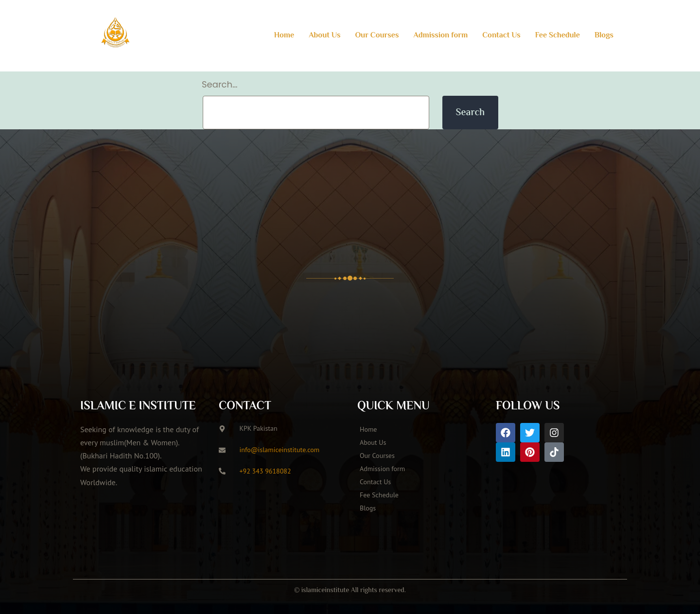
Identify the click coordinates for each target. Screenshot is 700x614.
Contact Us (501, 36)
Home (284, 36)
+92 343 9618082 (265, 471)
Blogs (604, 36)
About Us (324, 36)
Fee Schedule (558, 36)
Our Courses (377, 36)
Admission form (440, 36)
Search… (220, 84)
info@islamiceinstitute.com (280, 449)
